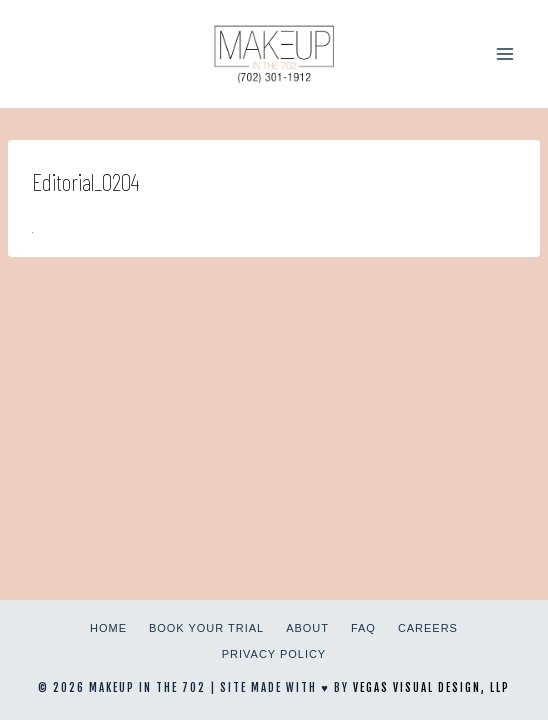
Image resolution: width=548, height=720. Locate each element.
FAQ (363, 628)
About (307, 628)
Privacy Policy (274, 654)
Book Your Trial (206, 628)
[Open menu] (504, 53)
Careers (428, 628)
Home (108, 628)
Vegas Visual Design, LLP (431, 688)
